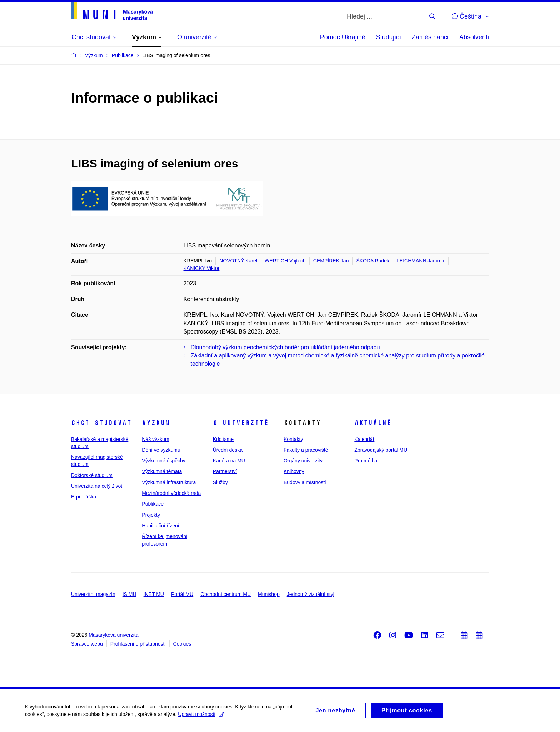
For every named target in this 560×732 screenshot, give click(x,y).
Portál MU (182, 594)
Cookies (182, 644)
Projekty (151, 515)
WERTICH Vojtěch (285, 261)
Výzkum (156, 423)
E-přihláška (84, 497)
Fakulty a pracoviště (306, 450)
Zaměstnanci (430, 37)
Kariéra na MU (229, 461)
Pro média (366, 461)
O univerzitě (241, 423)
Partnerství (225, 471)
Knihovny (294, 471)
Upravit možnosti (201, 717)
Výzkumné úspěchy (163, 461)
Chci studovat (101, 423)
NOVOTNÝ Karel (238, 261)
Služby (220, 482)
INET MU (154, 594)
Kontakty (293, 439)
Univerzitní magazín (93, 594)
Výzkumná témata (162, 471)
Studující (389, 37)
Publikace (153, 504)
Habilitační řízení (160, 526)
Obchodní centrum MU (226, 594)
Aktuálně (373, 423)
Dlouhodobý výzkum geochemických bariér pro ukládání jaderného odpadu (285, 347)
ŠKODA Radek (373, 261)
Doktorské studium (92, 475)
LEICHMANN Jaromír (421, 261)
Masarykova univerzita (113, 635)
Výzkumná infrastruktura (169, 482)
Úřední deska (228, 450)
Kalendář (364, 439)
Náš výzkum (155, 439)
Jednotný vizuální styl (311, 594)
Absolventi (474, 37)
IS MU (129, 594)
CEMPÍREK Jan (331, 261)
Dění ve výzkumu (161, 450)
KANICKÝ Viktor (202, 268)
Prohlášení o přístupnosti (138, 644)
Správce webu (87, 644)
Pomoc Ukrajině (343, 37)
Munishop (269, 594)
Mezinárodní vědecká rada (171, 493)
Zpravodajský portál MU (381, 450)
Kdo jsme (223, 439)
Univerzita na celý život (97, 486)
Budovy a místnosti (305, 482)
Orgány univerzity (303, 461)
